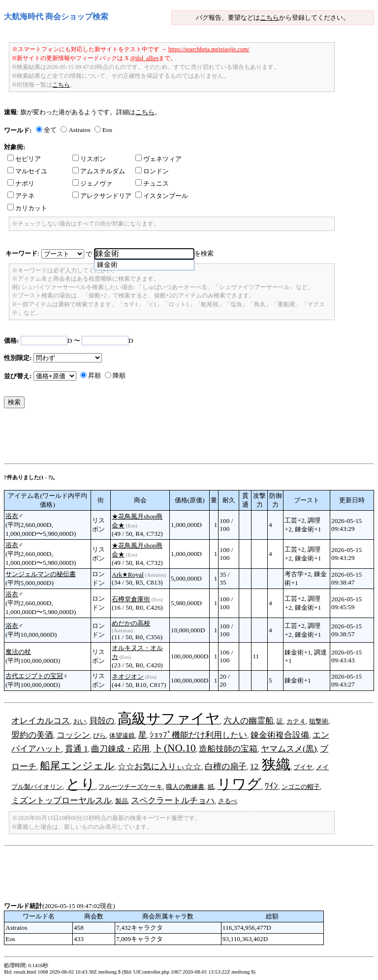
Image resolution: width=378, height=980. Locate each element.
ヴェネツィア (158, 159)
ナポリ (21, 183)
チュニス (152, 183)
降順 (119, 376)
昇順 (94, 376)
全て (50, 130)
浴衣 (12, 516)
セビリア (24, 159)
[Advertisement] (183, 438)
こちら (269, 17)
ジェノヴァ (92, 183)
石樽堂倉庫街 (131, 599)
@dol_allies (145, 58)
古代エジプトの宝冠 (34, 676)
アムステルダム (99, 171)
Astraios (79, 130)
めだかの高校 (131, 623)
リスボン (89, 159)
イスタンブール (162, 196)
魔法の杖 (18, 652)
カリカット (27, 208)
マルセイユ (27, 171)
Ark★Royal (128, 574)
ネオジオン (128, 676)
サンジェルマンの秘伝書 (41, 574)
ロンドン (152, 171)
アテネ (21, 196)
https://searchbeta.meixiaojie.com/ (209, 49)
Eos (107, 130)
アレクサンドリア (102, 196)
